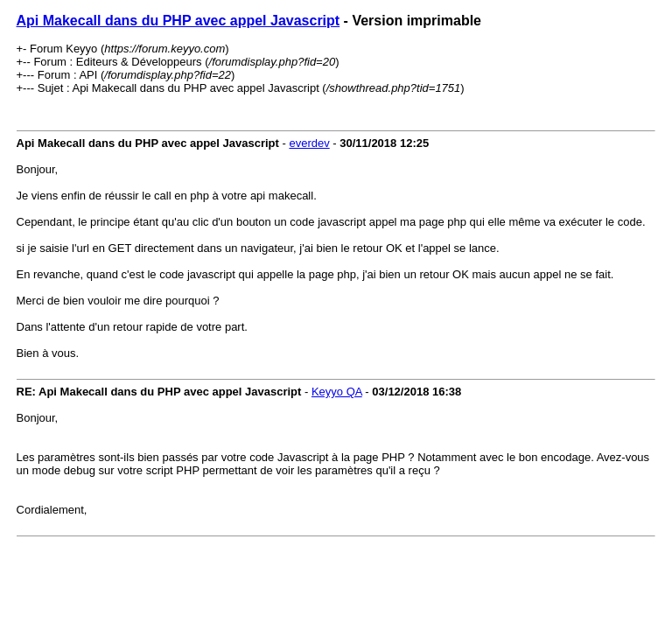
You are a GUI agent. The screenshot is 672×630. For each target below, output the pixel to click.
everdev (309, 143)
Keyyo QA (337, 392)
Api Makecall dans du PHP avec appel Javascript (178, 21)
